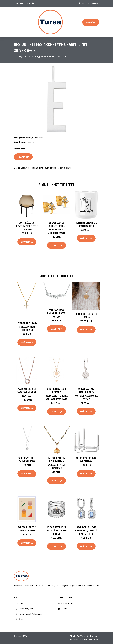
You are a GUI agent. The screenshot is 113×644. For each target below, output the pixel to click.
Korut (28, 138)
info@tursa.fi (93, 3)
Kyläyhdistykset (26, 609)
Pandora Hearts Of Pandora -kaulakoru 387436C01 (27, 392)
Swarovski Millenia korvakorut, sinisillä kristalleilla (86, 530)
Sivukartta (93, 639)
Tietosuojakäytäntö (78, 639)
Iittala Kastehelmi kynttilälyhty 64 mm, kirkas (57, 530)
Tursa (21, 603)
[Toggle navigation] (17, 22)
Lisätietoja (23, 157)
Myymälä (91, 22)
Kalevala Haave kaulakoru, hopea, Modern (56, 313)
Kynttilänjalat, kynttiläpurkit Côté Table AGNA (27, 226)
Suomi (84, 3)
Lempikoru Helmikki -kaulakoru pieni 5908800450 (27, 327)
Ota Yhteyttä (82, 636)
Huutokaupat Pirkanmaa (30, 614)
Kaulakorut (37, 138)
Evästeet (94, 636)
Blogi (21, 619)
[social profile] (33, 3)
